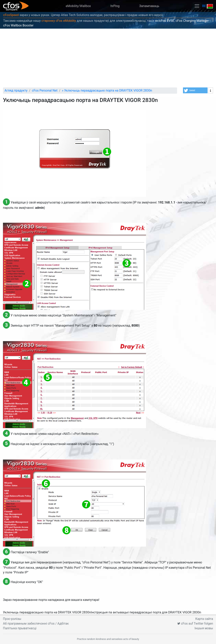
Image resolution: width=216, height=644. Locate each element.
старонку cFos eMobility (59, 21)
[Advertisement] (108, 58)
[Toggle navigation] (197, 6)
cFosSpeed (11, 15)
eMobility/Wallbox (78, 6)
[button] (195, 90)
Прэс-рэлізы (12, 619)
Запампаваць (149, 6)
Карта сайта (204, 619)
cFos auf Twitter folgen (195, 624)
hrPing (115, 6)
